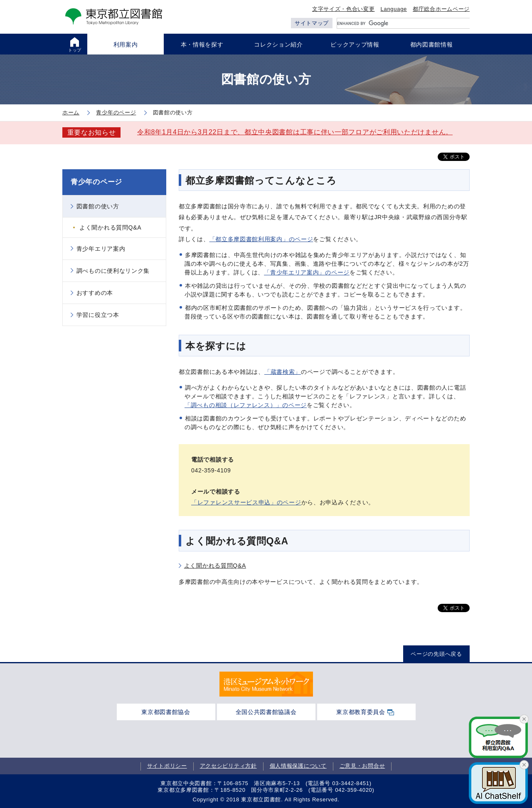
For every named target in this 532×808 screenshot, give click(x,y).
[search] (403, 23)
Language (394, 9)
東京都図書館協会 (166, 712)
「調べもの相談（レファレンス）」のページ (246, 405)
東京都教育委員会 (361, 712)
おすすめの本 (95, 293)
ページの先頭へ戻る (436, 654)
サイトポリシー (167, 766)
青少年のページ (96, 182)
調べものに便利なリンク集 (113, 271)
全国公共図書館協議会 (266, 712)
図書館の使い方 (98, 206)
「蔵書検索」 (283, 372)
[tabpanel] (266, 684)
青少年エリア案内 (101, 249)
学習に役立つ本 (98, 315)
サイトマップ (312, 23)
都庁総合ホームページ (441, 9)
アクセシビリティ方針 (228, 766)
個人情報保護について (298, 766)
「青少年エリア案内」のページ (307, 272)
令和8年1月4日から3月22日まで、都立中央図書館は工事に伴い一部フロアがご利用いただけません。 (295, 132)
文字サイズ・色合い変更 (344, 9)
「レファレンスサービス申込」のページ (246, 502)
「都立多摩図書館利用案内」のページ (261, 239)
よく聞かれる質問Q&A (215, 566)
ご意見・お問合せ (362, 766)
